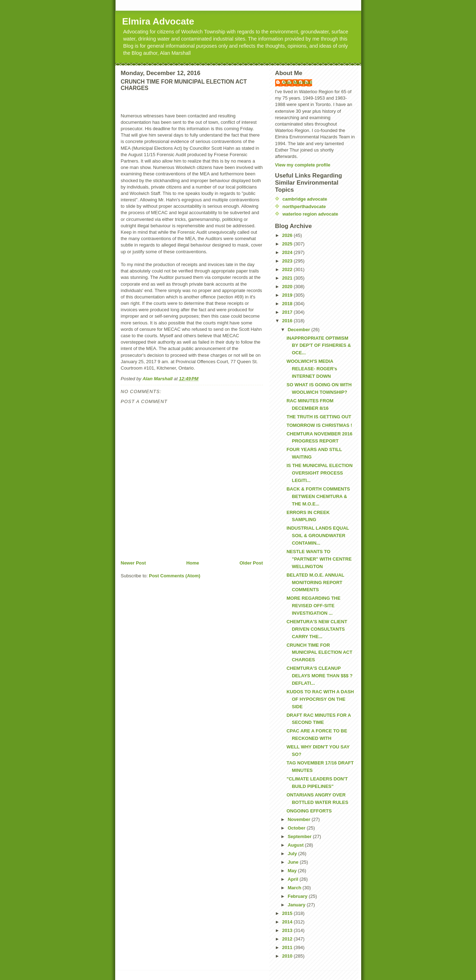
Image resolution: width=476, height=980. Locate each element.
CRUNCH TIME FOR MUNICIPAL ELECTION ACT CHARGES (319, 653)
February (298, 896)
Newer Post (133, 563)
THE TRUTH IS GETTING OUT (319, 417)
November (299, 819)
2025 (288, 244)
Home (193, 563)
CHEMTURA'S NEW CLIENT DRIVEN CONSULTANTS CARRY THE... (317, 629)
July (293, 854)
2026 (288, 235)
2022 (288, 269)
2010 (288, 956)
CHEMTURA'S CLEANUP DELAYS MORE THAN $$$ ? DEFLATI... (320, 676)
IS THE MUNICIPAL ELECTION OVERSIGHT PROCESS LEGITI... (320, 473)
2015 (288, 913)
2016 (288, 321)
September (300, 836)
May (293, 871)
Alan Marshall (297, 82)
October (297, 828)
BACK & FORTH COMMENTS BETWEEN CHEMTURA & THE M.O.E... (318, 496)
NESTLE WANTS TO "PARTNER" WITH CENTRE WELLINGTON (319, 559)
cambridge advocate (305, 199)
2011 (288, 947)
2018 (288, 304)
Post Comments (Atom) (175, 576)
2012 (288, 939)
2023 (288, 261)
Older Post (251, 563)
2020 (288, 287)
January (297, 905)
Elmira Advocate (158, 21)
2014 (288, 922)
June (294, 862)
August (296, 845)
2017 (288, 312)
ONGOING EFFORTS (309, 811)
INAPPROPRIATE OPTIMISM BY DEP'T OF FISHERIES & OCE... (319, 346)
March (295, 888)
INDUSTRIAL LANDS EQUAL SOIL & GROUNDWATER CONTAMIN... (318, 536)
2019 (288, 295)
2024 (288, 252)
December (299, 330)
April (293, 879)
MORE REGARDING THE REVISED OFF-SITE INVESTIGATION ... (314, 606)
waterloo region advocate (311, 214)
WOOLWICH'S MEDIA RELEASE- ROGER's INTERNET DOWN (312, 369)
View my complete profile (303, 165)
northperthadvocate (304, 206)
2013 (288, 930)
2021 (288, 278)
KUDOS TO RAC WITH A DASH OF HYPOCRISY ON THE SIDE (320, 699)
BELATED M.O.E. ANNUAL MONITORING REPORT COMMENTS (315, 582)
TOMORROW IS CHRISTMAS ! (319, 425)
